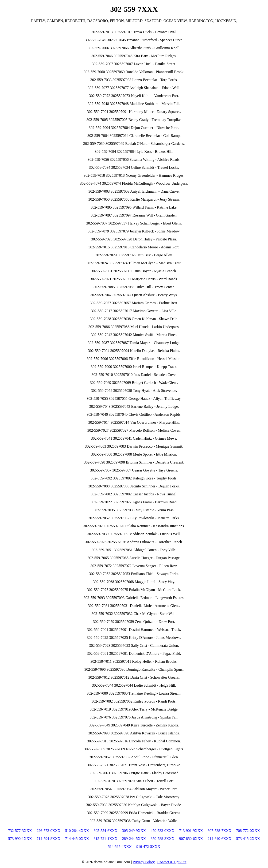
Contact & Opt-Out (172, 862)
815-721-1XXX (106, 839)
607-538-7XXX (219, 831)
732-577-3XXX (20, 831)
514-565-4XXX (120, 847)
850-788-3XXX (162, 839)
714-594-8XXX (49, 839)
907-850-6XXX (191, 839)
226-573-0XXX (49, 831)
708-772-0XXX (248, 831)
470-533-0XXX (162, 831)
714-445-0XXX (77, 839)
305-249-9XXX (134, 831)
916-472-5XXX (148, 847)
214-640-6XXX (219, 839)
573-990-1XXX (20, 839)
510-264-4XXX (77, 831)
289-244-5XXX (134, 839)
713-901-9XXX (191, 831)
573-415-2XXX (248, 839)
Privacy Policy (144, 862)
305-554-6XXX (106, 831)
